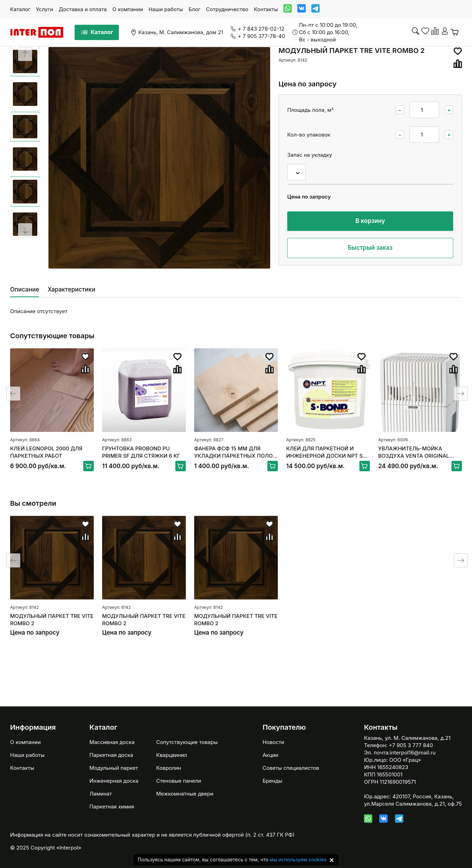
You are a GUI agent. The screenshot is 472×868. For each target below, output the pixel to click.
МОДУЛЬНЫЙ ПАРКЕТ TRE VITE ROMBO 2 (52, 620)
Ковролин (169, 768)
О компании (128, 9)
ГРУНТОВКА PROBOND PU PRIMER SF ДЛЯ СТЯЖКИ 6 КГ (141, 452)
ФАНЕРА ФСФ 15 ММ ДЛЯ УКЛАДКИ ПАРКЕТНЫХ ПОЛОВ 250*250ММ (235, 452)
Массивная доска (112, 742)
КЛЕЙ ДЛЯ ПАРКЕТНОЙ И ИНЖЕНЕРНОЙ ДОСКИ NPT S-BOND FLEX (326, 452)
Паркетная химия (112, 807)
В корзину (370, 221)
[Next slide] (25, 230)
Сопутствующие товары (187, 742)
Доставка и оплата (83, 9)
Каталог (20, 9)
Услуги (44, 9)
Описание (25, 289)
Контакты (266, 9)
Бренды (272, 781)
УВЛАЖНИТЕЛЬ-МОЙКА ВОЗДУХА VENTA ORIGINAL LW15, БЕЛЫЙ (414, 452)
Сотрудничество (227, 9)
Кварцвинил (172, 755)
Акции (270, 755)
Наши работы (166, 9)
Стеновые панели (179, 781)
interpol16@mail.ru (413, 753)
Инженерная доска (114, 781)
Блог (195, 9)
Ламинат (101, 794)
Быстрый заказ (370, 248)
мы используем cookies (298, 859)
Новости (273, 742)
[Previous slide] (25, 54)
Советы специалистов (291, 768)
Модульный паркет (114, 768)
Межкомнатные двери (185, 794)
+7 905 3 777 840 (411, 745)
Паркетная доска (111, 755)
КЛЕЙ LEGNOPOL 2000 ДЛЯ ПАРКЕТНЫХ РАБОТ (46, 452)
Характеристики (71, 289)
